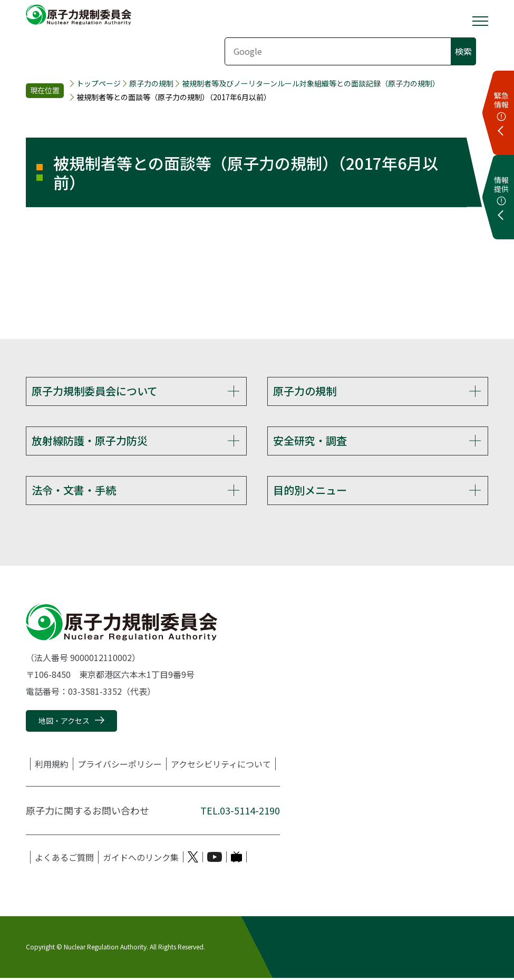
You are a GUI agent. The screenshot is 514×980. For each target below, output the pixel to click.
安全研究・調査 (310, 441)
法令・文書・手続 (74, 492)
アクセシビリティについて (221, 765)
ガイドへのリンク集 (141, 859)
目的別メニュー (310, 492)
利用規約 (52, 765)
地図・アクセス (64, 723)
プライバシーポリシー (120, 765)
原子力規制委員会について (95, 391)
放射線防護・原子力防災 (90, 441)
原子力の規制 (151, 84)
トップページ (99, 84)
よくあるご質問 (64, 859)
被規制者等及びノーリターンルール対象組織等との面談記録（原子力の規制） (311, 84)
